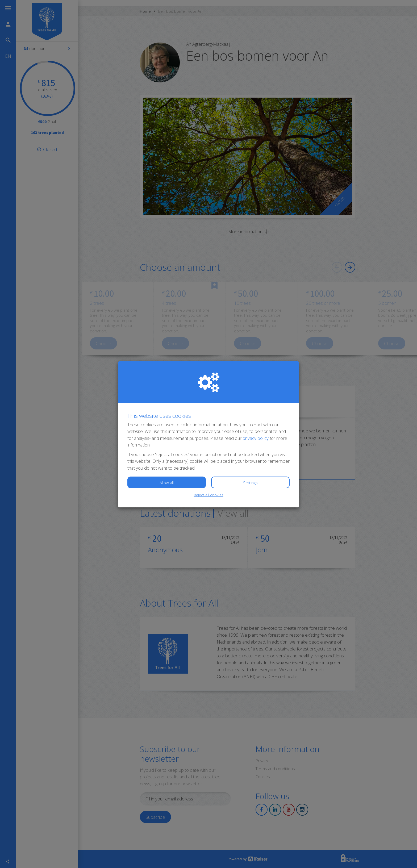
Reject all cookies (209, 494)
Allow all (167, 482)
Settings (250, 482)
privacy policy (256, 438)
